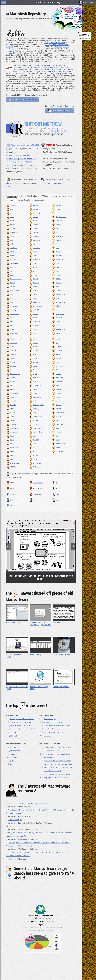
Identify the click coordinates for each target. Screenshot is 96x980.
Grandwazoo (58, 236)
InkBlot (33, 500)
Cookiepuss (34, 236)
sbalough (34, 209)
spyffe (10, 221)
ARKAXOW (11, 467)
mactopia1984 (58, 260)
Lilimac (56, 322)
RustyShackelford (59, 217)
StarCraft (12, 732)
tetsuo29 (56, 298)
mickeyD (11, 362)
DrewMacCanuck (36, 463)
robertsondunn (13, 232)
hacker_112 (12, 252)
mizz (55, 310)
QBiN (33, 444)
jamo (10, 385)
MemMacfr (57, 318)
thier (10, 294)
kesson (10, 436)
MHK (55, 420)
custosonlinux (35, 385)
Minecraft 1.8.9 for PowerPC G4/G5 (20, 722)
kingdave (34, 455)
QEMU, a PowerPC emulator (55, 43)
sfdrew (10, 217)
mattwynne (12, 228)
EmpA (33, 370)
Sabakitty (34, 279)
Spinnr (10, 322)
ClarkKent (57, 283)
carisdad (34, 329)
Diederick (56, 252)
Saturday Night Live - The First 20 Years (21, 719)
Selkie (10, 488)
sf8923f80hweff (35, 302)
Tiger (11, 764)
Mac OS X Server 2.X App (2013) (40, 687)
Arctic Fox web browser (50, 729)
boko (55, 232)
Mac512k (56, 417)
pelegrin (11, 358)
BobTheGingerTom (36, 405)
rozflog (33, 413)
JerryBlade (57, 291)
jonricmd (11, 378)
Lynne (56, 287)
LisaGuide (11, 494)
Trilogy (33, 298)
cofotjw (10, 225)
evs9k (10, 209)
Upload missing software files (19, 155)
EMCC (56, 244)
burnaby (33, 382)
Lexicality (57, 362)
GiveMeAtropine (58, 329)
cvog (55, 263)
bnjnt (55, 385)
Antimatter (34, 291)
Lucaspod (34, 358)
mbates (10, 339)
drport (33, 374)
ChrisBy (33, 294)
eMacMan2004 (35, 240)
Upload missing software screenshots (22, 159)
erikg (32, 448)
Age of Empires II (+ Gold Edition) (19, 726)
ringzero (56, 205)
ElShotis (56, 267)
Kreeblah (11, 298)
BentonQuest (12, 448)
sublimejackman (59, 302)
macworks (12, 757)
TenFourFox (46, 736)
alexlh (10, 389)
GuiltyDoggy (12, 310)
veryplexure (57, 351)
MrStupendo (35, 267)
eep (9, 325)
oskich (10, 256)
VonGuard (57, 432)
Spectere (56, 358)
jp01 (9, 271)
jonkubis (34, 287)
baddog (33, 343)
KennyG (33, 318)
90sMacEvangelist (13, 374)
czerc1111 (34, 221)
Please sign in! (87, 3)
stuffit (11, 761)
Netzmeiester (58, 378)
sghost (10, 329)
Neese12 (56, 354)
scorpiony (34, 409)
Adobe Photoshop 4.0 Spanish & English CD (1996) (40, 622)
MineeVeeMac (12, 306)
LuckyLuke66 (58, 221)
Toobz (56, 209)
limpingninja (35, 213)
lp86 (9, 459)
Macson (11, 283)
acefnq (10, 417)
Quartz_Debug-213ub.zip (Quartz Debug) (56, 774)
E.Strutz (56, 397)
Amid (55, 500)
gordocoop (12, 343)
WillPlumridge (35, 260)
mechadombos (58, 444)
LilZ (32, 244)
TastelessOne (12, 263)
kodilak (10, 287)
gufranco (11, 382)
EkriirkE (10, 500)
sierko (56, 248)
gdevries (56, 225)
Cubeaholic (12, 333)
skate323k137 (12, 413)
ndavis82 (34, 347)
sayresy (56, 428)
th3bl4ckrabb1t (35, 417)
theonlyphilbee (35, 432)
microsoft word (14, 751)
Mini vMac (13, 53)
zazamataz (34, 325)
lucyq (10, 455)
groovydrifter (35, 397)
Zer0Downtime (58, 370)
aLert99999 (57, 382)
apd (32, 339)
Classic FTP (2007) (17, 621)
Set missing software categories (20, 162)
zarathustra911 (35, 428)
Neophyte (11, 354)
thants (33, 366)
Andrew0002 (12, 401)
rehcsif (10, 409)
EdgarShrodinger (36, 488)
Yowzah (33, 420)
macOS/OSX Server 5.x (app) (52, 722)
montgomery (58, 314)
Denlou (33, 256)
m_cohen (11, 397)
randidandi (57, 256)
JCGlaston (34, 283)
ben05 (33, 401)
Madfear (11, 420)
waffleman (11, 267)
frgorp (10, 440)
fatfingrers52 (57, 424)
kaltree (33, 252)
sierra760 (11, 260)
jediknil (10, 244)
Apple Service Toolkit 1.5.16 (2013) (17, 687)
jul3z (32, 354)
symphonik (12, 248)
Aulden (33, 393)
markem (56, 389)
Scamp (56, 440)
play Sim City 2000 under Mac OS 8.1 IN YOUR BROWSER (45, 69)
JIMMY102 (34, 440)
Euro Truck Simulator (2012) (17, 655)
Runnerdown (58, 451)
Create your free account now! (60, 111)
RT (55, 483)
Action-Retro (12, 393)
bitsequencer (35, 378)
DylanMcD (34, 225)
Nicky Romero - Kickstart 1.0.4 (52, 732)
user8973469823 (58, 294)
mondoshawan (13, 314)
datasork (56, 409)
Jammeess (57, 393)
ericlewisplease (35, 306)
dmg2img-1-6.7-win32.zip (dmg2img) (54, 778)
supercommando (13, 428)
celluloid (11, 318)
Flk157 (10, 236)
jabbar (56, 271)
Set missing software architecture (20, 165)
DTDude (33, 351)
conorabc (57, 228)
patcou (56, 333)
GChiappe (57, 347)
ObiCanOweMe (35, 467)
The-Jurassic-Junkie (14, 279)
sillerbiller (57, 374)
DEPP (10, 347)
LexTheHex (11, 366)
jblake (33, 271)
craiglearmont (58, 413)
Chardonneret (58, 366)
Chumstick (11, 405)
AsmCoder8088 (13, 291)
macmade (57, 213)
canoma (56, 275)
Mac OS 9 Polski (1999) (64, 653)
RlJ (32, 451)
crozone (33, 217)
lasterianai (57, 401)
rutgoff (56, 339)
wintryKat (11, 351)
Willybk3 (11, 451)
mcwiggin (11, 205)
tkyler (10, 302)
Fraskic (56, 494)
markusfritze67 (35, 232)
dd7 (55, 343)
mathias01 (34, 333)
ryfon (33, 263)
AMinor (33, 459)
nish (55, 436)
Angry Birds (13, 736)
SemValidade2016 (36, 483)
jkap (10, 213)
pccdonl (56, 240)
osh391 (10, 444)
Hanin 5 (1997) (40, 653)
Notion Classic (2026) (64, 686)
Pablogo (11, 506)
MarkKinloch (35, 362)
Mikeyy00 (34, 205)
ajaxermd (57, 448)
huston (33, 275)
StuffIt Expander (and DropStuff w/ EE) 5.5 (56, 726)
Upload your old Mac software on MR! (22, 100)
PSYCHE (56, 279)
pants (10, 370)
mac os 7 (12, 754)
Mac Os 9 (12, 747)
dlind (33, 436)
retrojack (34, 314)
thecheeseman (12, 463)
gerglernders (35, 228)
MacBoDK (34, 310)
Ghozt (56, 488)
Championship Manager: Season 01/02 (21, 729)
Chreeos (56, 405)
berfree (10, 240)
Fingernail (11, 424)
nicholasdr (34, 424)
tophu (33, 389)
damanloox (35, 248)
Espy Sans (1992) (64, 621)
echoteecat (12, 432)
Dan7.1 (10, 275)
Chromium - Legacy (49, 719)
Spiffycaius (57, 325)
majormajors (35, 322)
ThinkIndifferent (36, 494)
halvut (56, 306)
